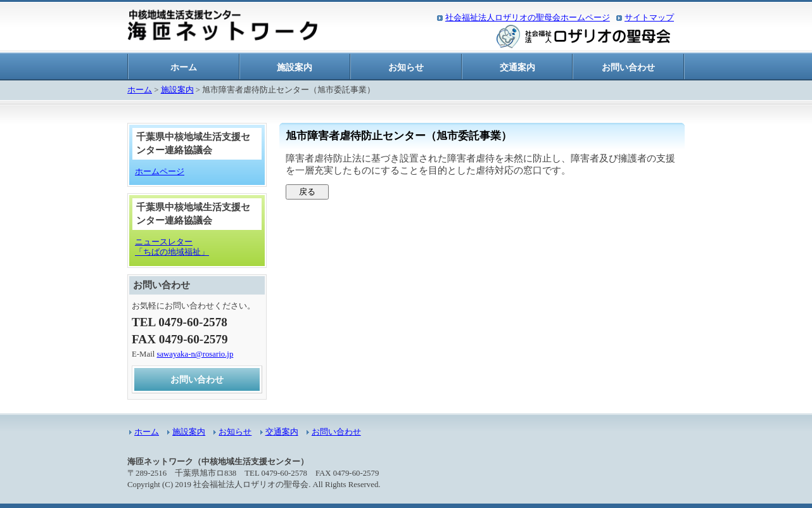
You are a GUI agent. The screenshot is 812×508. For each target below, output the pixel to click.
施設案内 (295, 67)
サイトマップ (649, 18)
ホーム (184, 67)
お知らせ (406, 67)
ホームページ (160, 172)
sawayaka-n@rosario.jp (195, 354)
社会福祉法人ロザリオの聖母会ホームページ (528, 18)
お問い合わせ (628, 67)
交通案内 (517, 67)
